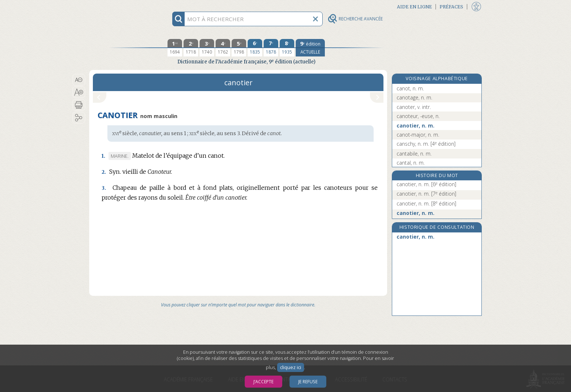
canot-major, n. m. (418, 135)
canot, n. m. (410, 88)
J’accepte (263, 382)
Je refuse (308, 382)
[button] (79, 80)
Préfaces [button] (451, 7)
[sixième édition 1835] (255, 48)
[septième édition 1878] (271, 48)
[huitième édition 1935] (287, 48)
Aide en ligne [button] (414, 7)
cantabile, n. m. (414, 154)
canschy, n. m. (426, 144)
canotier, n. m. (416, 126)
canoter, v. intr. (414, 107)
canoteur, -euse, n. (418, 116)
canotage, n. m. (414, 97)
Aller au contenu (118, 6)
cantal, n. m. (411, 163)
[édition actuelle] (310, 48)
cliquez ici (291, 367)
